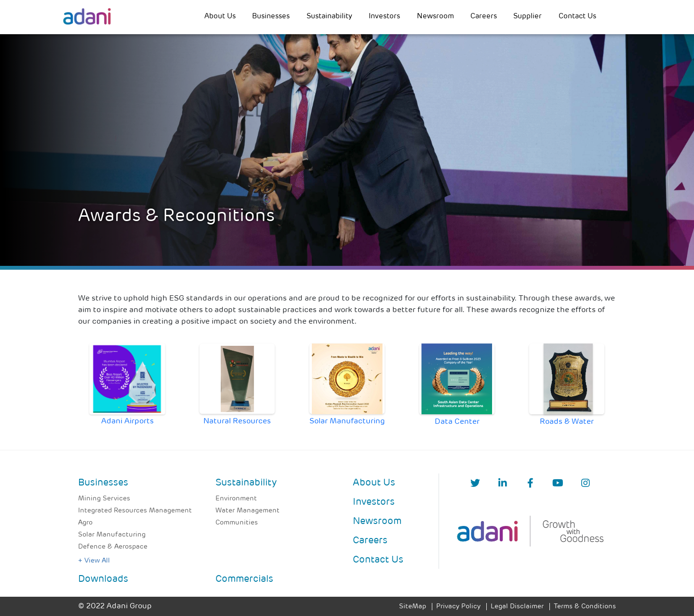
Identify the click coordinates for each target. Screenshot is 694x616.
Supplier (527, 17)
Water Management (247, 511)
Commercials (244, 579)
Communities (237, 523)
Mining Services (104, 499)
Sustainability (329, 17)
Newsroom (435, 17)
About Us (220, 17)
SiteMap (413, 607)
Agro (85, 523)
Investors (384, 17)
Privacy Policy (458, 607)
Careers (484, 17)
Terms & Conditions (585, 607)
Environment (236, 499)
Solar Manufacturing (112, 535)
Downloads (103, 579)
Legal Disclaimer (517, 607)
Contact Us (577, 17)
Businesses (271, 17)
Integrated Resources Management (135, 511)
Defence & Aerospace (113, 547)
